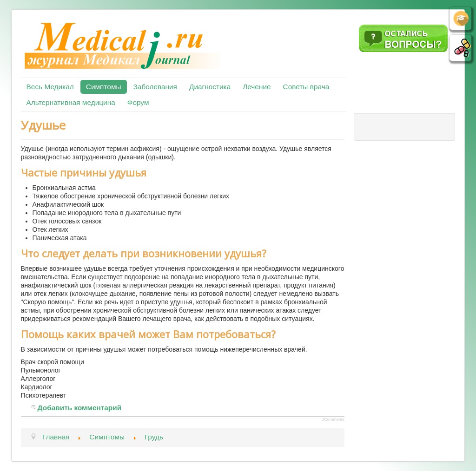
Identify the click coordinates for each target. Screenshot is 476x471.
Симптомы (104, 87)
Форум (138, 102)
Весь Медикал (50, 87)
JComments (333, 419)
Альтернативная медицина (71, 102)
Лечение (257, 87)
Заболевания (155, 87)
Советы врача (306, 87)
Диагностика (210, 87)
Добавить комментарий (80, 408)
